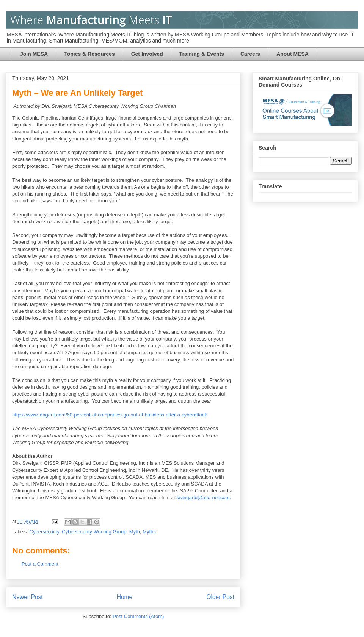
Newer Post (27, 597)
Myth (135, 532)
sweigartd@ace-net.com (203, 497)
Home (125, 597)
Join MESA (34, 54)
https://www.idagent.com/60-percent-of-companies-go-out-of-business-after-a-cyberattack (110, 415)
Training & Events (202, 54)
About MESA (293, 54)
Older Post (220, 597)
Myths (149, 532)
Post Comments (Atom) (138, 616)
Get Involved (147, 54)
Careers (250, 54)
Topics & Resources (89, 54)
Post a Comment (40, 564)
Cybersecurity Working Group (94, 532)
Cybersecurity (45, 532)
